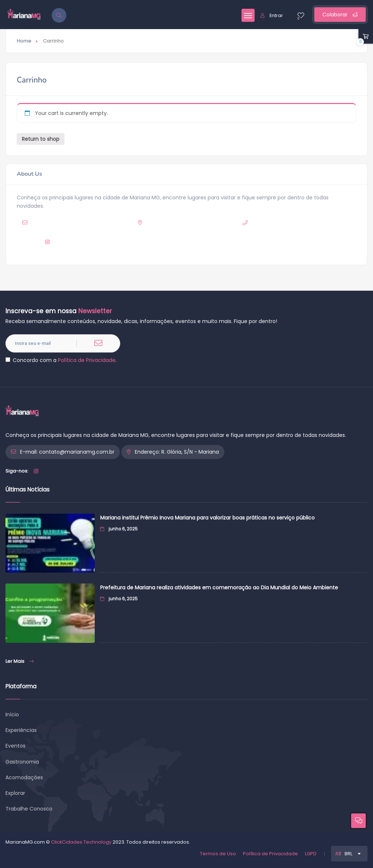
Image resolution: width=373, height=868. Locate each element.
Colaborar (340, 15)
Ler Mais (19, 661)
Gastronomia (22, 762)
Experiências (21, 730)
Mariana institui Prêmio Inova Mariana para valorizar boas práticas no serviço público (207, 518)
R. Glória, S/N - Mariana (201, 223)
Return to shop (41, 139)
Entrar (272, 15)
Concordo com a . (61, 360)
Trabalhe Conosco (29, 809)
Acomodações (24, 777)
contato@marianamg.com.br (88, 223)
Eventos (15, 746)
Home (24, 41)
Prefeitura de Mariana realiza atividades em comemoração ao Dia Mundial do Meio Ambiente (219, 588)
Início (12, 714)
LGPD (311, 854)
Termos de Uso (218, 854)
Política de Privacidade (87, 360)
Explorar (15, 793)
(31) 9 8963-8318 (298, 223)
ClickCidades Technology (81, 842)
